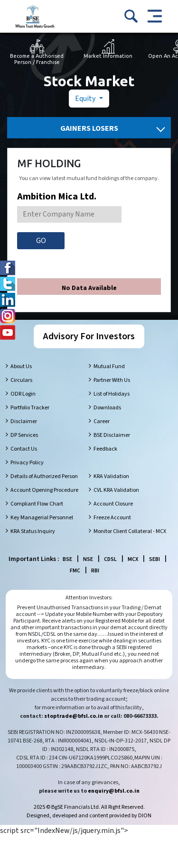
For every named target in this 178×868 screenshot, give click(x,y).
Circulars (21, 380)
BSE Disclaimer (112, 435)
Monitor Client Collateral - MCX (130, 531)
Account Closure (113, 504)
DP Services (24, 435)
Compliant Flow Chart (37, 504)
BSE (67, 559)
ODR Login (23, 394)
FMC (75, 571)
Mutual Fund (109, 366)
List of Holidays (112, 394)
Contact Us (24, 449)
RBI (95, 571)
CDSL (110, 559)
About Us (21, 366)
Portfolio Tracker (30, 408)
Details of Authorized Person (44, 476)
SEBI (155, 559)
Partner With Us (112, 380)
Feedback (105, 449)
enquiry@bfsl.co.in (114, 791)
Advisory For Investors (89, 336)
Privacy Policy (27, 463)
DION (145, 816)
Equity (86, 99)
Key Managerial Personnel (42, 518)
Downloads (107, 408)
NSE (88, 559)
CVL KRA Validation (116, 490)
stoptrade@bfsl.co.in (74, 716)
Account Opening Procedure (44, 490)
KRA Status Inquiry (33, 531)
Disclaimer (24, 421)
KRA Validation (111, 476)
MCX (133, 559)
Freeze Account (112, 518)
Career (102, 421)
